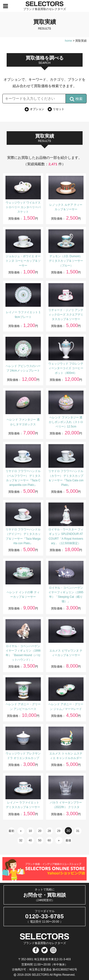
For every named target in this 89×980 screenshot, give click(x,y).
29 (59, 831)
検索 (76, 99)
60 (49, 840)
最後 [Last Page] (68, 840)
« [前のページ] (21, 831)
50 (40, 840)
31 (78, 831)
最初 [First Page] (11, 831)
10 (30, 831)
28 (49, 831)
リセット (59, 109)
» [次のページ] (59, 840)
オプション (37, 109)
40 (30, 840)
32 (21, 840)
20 (40, 831)
